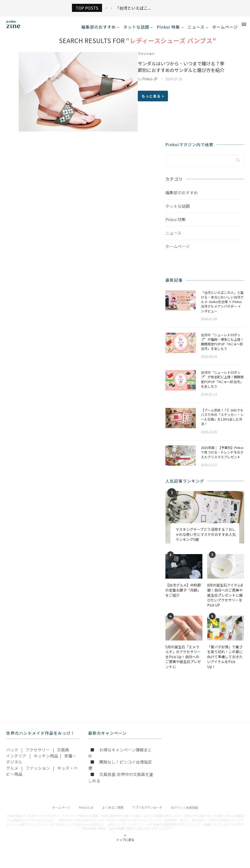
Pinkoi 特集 (168, 27)
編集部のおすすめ (99, 27)
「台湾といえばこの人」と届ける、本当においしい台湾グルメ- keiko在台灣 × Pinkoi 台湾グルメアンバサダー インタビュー (222, 307)
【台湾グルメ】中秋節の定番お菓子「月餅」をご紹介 (183, 595)
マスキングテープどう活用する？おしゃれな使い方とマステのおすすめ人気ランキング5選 (206, 540)
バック (12, 755)
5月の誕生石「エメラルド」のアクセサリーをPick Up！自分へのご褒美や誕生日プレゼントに (183, 662)
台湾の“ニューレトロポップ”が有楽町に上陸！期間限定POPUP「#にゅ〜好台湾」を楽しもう (222, 385)
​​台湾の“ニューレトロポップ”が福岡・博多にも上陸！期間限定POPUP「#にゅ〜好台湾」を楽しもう (222, 347)
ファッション (148, 59)
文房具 (63, 755)
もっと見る (153, 101)
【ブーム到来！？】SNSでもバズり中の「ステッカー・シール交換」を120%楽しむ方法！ (222, 422)
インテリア (16, 761)
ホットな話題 (136, 27)
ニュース (196, 27)
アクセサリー (38, 755)
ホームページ (225, 27)
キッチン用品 (46, 761)
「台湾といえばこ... (133, 8)
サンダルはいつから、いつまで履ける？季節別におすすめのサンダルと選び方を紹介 (181, 72)
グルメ (12, 773)
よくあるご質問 (113, 813)
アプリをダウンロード (147, 813)
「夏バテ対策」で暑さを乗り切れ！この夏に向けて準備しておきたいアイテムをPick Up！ (225, 662)
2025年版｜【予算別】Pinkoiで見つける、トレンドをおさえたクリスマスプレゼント (222, 458)
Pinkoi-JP (150, 84)
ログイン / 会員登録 (185, 813)
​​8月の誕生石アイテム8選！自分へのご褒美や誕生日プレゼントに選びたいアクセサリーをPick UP (225, 600)
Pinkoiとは (86, 813)
